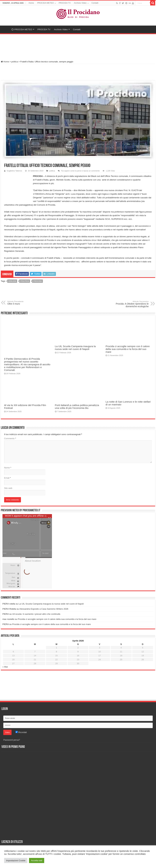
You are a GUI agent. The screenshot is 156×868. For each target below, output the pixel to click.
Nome (8, 468)
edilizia (12, 281)
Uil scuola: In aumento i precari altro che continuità (36, 614)
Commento (10, 438)
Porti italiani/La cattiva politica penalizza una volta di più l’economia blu (77, 407)
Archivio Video (80, 3)
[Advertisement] (78, 46)
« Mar (5, 667)
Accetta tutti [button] (37, 860)
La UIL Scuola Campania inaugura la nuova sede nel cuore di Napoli (75, 348)
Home (31, 3)
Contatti (95, 3)
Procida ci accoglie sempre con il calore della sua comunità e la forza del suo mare (128, 349)
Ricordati (21, 732)
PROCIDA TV (65, 3)
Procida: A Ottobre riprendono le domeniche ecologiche (132, 304)
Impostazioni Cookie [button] (16, 860)
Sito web (8, 488)
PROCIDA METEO (46, 3)
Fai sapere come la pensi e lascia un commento (80, 171)
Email (8, 478)
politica (15, 62)
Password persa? (12, 740)
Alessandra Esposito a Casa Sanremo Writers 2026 (44, 609)
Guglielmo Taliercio (14, 171)
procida (38, 281)
